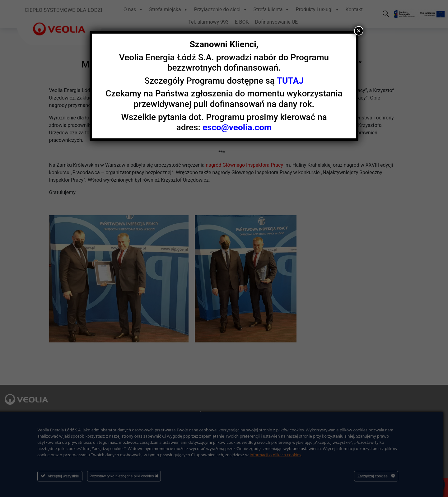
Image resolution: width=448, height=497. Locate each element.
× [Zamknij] (359, 31)
